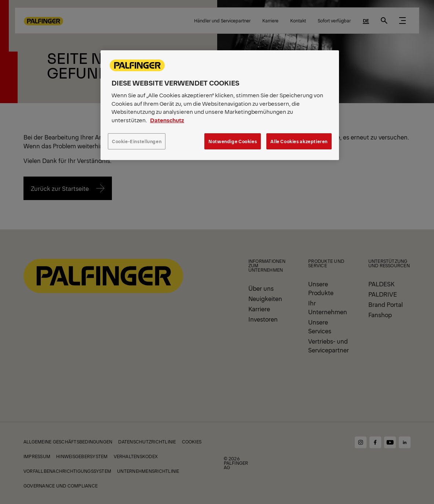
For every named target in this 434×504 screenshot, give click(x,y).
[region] (220, 105)
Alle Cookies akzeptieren (299, 141)
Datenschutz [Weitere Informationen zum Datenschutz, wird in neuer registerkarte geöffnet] (167, 120)
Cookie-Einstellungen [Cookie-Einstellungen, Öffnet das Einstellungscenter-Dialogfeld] (137, 141)
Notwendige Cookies (233, 141)
